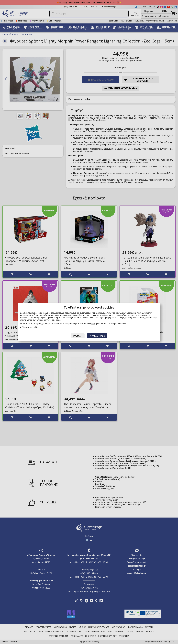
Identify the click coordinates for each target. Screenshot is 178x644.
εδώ (93, 324)
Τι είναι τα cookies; (31, 327)
